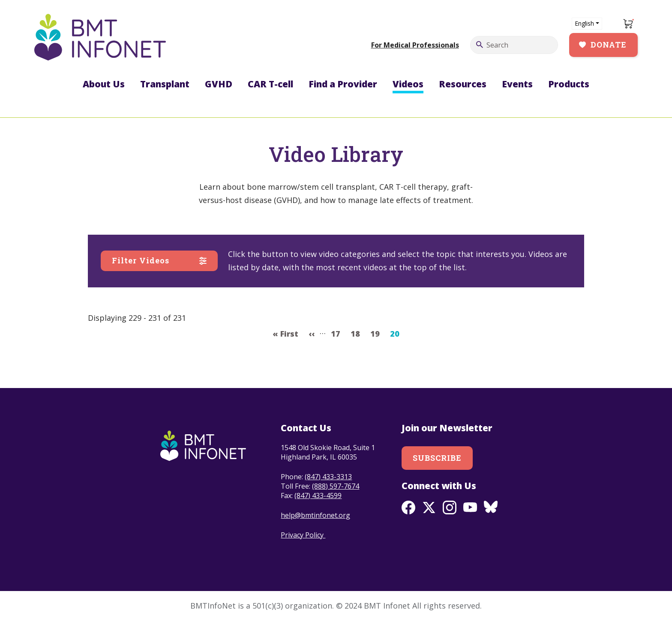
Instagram (450, 508)
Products (569, 84)
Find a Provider (343, 84)
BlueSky (491, 508)
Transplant (165, 84)
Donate (609, 45)
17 (338, 333)
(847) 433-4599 (318, 496)
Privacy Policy (303, 535)
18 (358, 333)
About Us (104, 84)
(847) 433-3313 (328, 477)
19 (377, 333)
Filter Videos (141, 260)
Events (517, 84)
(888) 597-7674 (336, 486)
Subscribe (437, 458)
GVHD (219, 84)
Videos (408, 84)
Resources (463, 84)
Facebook (408, 508)
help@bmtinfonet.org (315, 515)
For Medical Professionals (415, 45)
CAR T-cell (270, 84)
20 (397, 333)
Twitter (429, 508)
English (584, 23)
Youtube (470, 508)
